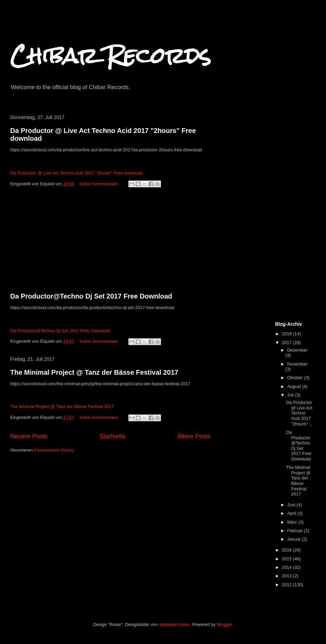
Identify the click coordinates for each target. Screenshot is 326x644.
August (295, 386)
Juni (292, 505)
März (293, 522)
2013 (287, 576)
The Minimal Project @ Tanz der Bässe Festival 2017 (94, 372)
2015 (287, 559)
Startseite (113, 436)
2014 (287, 567)
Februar (296, 531)
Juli (291, 395)
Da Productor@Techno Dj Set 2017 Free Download (91, 296)
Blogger (224, 624)
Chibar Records (111, 56)
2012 (287, 585)
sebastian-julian (174, 624)
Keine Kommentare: (100, 184)
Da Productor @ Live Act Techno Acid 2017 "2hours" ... (299, 413)
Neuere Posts (29, 436)
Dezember (297, 350)
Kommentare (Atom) (54, 450)
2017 (287, 343)
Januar (295, 539)
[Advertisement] (110, 241)
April (292, 513)
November (297, 364)
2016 (287, 550)
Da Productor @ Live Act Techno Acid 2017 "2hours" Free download (77, 173)
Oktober (296, 378)
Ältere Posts (194, 436)
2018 (287, 334)
